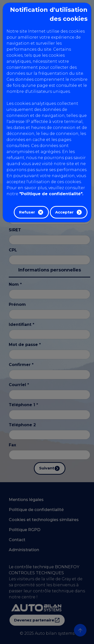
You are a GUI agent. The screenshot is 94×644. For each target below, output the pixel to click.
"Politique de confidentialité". (51, 194)
